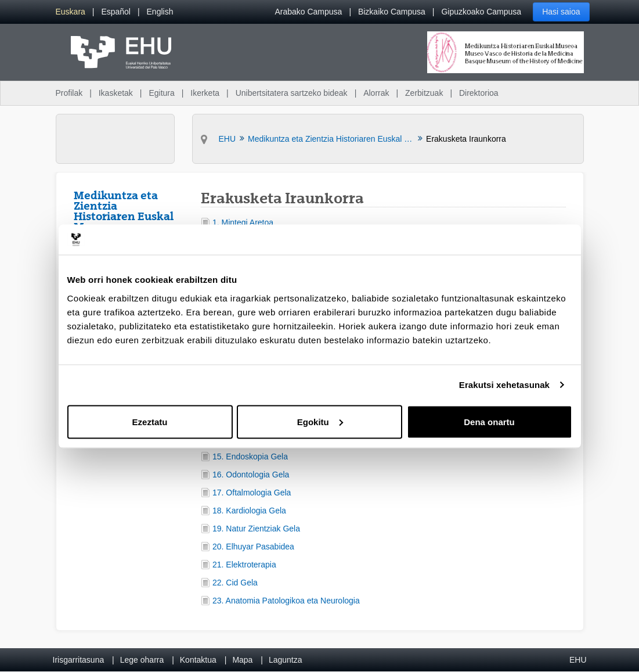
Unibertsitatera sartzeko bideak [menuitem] (292, 93)
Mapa (242, 660)
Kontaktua (198, 660)
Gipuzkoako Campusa (481, 12)
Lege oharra (142, 660)
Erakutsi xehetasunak (504, 385)
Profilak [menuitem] (69, 93)
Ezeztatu (150, 421)
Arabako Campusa (308, 12)
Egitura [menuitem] (161, 93)
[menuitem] (71, 12)
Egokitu (320, 421)
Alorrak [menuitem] (376, 93)
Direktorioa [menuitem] (479, 93)
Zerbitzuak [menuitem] (424, 93)
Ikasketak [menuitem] (116, 93)
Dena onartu (489, 421)
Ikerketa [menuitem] (205, 93)
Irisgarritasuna (79, 660)
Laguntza (286, 660)
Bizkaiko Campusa (392, 12)
